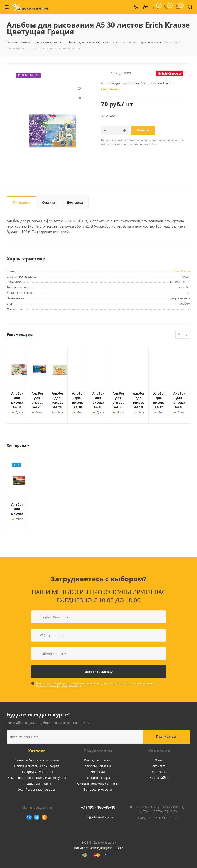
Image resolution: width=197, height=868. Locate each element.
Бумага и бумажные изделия (37, 760)
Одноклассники (44, 817)
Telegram (37, 817)
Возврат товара (98, 778)
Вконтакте (29, 817)
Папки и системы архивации (37, 766)
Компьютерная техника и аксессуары (37, 778)
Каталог (37, 751)
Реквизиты (159, 766)
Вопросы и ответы (98, 789)
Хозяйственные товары (37, 789)
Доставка (98, 772)
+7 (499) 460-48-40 (98, 807)
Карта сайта (159, 778)
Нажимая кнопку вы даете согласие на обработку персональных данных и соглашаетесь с (96, 685)
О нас (159, 760)
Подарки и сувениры (37, 772)
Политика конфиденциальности (99, 848)
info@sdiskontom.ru (98, 817)
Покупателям (98, 751)
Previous (179, 335)
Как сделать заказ (98, 760)
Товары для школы (37, 784)
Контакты (159, 772)
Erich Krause (182, 271)
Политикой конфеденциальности (59, 686)
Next (187, 335)
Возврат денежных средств (98, 784)
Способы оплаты (98, 766)
